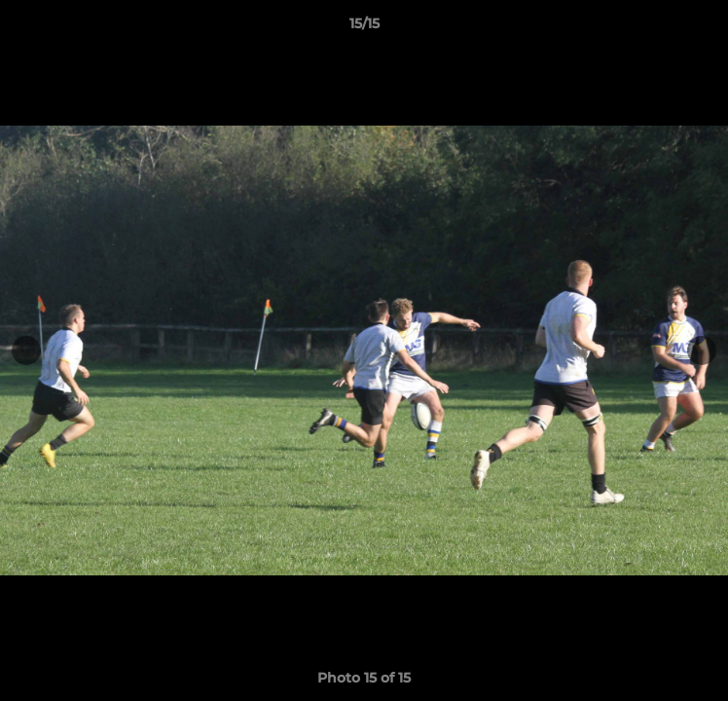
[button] (705, 28)
